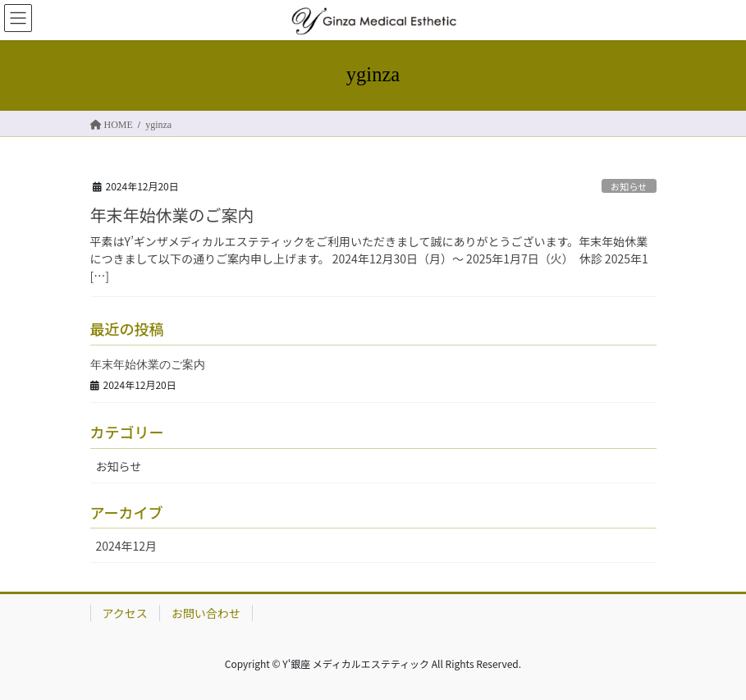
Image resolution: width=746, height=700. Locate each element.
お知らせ (629, 186)
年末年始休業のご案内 (172, 215)
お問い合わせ (206, 613)
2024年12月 (127, 546)
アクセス (125, 613)
